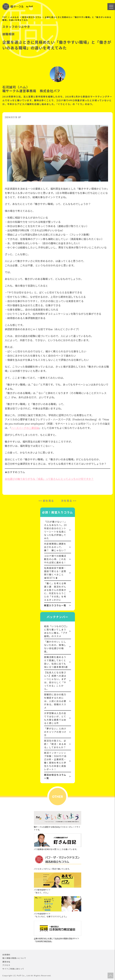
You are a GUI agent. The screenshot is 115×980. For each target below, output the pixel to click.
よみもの (15, 17)
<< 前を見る (46, 501)
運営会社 (6, 962)
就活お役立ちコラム (32, 17)
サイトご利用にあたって (13, 969)
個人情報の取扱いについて (14, 958)
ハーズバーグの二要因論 (25, 428)
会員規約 (6, 955)
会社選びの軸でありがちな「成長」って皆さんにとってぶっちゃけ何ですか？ (49, 479)
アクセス (6, 965)
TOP (5, 17)
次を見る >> (69, 501)
